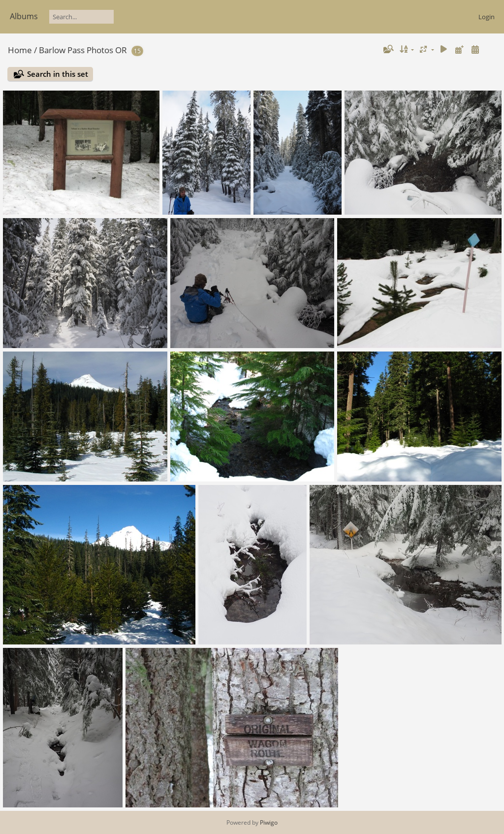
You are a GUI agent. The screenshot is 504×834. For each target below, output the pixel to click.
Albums (24, 16)
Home (20, 50)
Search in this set (58, 74)
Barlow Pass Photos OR (83, 50)
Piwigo (269, 822)
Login (487, 17)
